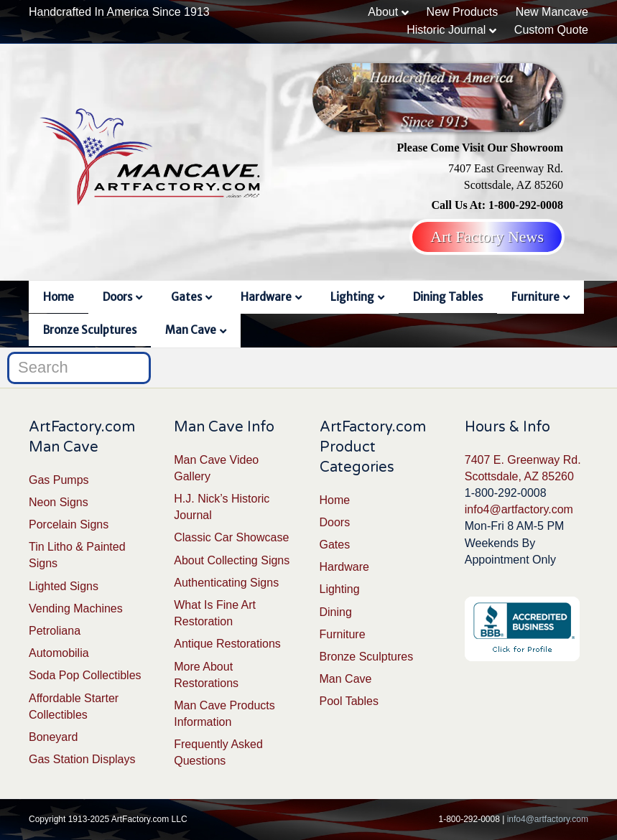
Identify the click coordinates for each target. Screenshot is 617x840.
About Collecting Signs (232, 560)
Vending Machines (76, 608)
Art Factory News (487, 237)
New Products (463, 12)
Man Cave (191, 330)
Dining (336, 612)
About (383, 12)
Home (59, 297)
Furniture (535, 297)
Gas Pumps (59, 480)
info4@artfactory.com (519, 509)
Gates (186, 297)
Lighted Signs (64, 586)
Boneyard (54, 737)
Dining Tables (448, 297)
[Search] (79, 368)
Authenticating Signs (226, 583)
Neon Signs (59, 502)
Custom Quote (551, 30)
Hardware (266, 297)
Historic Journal (446, 30)
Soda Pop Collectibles (85, 675)
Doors (117, 297)
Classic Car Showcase (231, 537)
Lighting (352, 297)
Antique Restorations (227, 644)
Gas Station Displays (82, 759)
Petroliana (55, 631)
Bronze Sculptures (90, 330)
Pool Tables (349, 701)
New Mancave (552, 12)
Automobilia (59, 653)
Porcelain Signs (69, 524)
